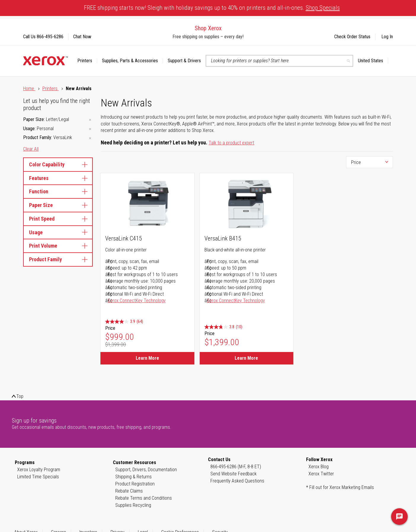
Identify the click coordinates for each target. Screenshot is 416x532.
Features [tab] (58, 178)
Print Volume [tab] (58, 246)
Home (29, 89)
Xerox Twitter (321, 474)
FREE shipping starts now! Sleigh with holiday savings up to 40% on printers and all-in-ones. (212, 8)
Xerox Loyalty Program (39, 470)
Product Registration (135, 484)
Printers (51, 89)
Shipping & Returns (133, 477)
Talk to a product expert (231, 143)
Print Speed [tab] (58, 219)
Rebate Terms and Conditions (144, 498)
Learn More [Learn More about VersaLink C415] (147, 358)
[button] (373, 61)
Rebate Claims (129, 491)
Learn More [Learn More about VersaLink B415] (246, 358)
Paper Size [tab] (58, 205)
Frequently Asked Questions (237, 481)
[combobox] (279, 61)
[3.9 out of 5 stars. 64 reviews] (124, 322)
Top (20, 396)
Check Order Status (352, 37)
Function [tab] (58, 191)
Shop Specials (323, 8)
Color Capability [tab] (58, 164)
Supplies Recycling (133, 505)
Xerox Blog (319, 467)
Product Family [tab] (58, 259)
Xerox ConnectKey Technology (137, 301)
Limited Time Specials (38, 477)
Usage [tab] (58, 232)
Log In (387, 37)
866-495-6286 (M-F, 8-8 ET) (236, 467)
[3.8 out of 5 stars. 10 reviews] (223, 327)
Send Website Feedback (233, 474)
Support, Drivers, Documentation (146, 470)
